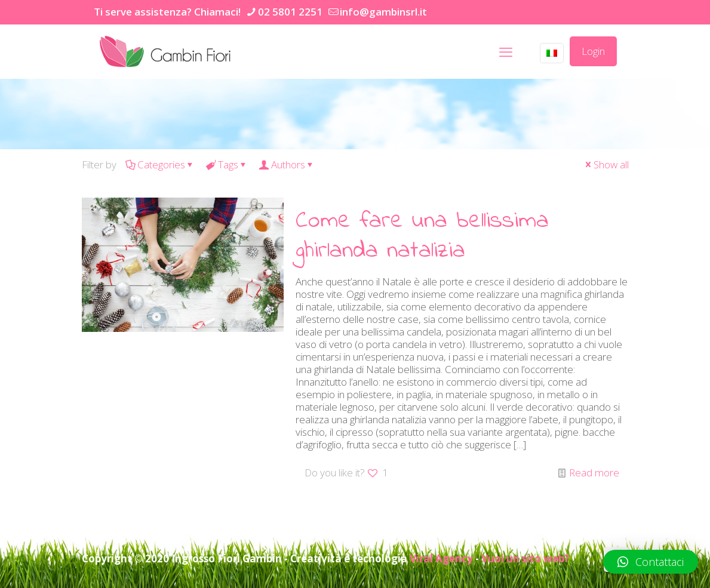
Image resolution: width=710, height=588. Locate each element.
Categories (160, 164)
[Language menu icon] (552, 53)
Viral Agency (441, 558)
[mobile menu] (506, 51)
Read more (594, 472)
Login (593, 51)
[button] (651, 562)
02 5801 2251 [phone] (290, 12)
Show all (606, 164)
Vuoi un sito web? (525, 558)
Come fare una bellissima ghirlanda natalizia (422, 236)
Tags (227, 164)
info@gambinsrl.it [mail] (383, 12)
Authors (287, 164)
